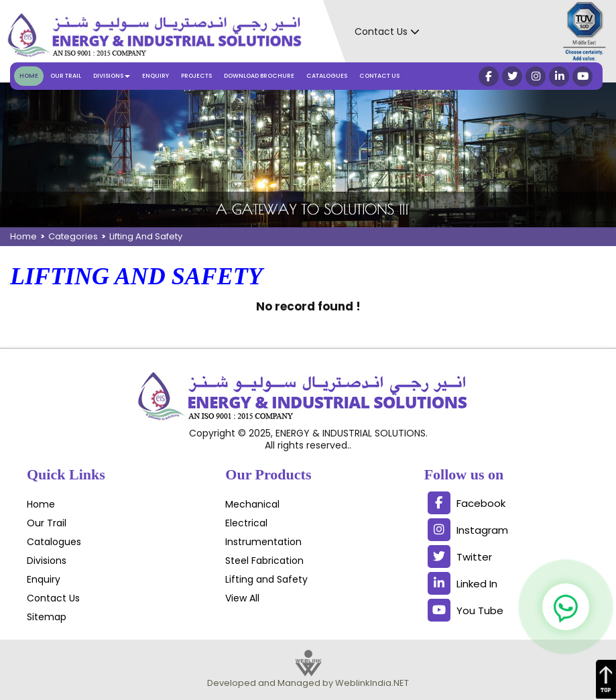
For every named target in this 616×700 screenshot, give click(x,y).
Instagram (468, 530)
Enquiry (156, 76)
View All (242, 598)
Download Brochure (259, 76)
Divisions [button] (112, 76)
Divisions (47, 561)
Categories (73, 236)
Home (29, 76)
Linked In (463, 583)
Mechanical (252, 504)
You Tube (466, 610)
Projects (196, 76)
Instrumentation (263, 542)
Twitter (460, 557)
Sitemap (47, 617)
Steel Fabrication (264, 561)
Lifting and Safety (266, 579)
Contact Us (379, 76)
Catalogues (327, 76)
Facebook (467, 503)
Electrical (246, 523)
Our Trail (66, 76)
